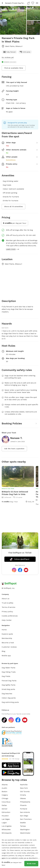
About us (5, 599)
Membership (7, 638)
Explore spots (7, 634)
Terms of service (8, 607)
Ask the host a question (14, 449)
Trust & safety (7, 603)
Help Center (7, 620)
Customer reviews (9, 647)
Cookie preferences (10, 616)
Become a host (8, 643)
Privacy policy (7, 612)
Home (4, 630)
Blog (3, 651)
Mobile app (6, 656)
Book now (31, 864)
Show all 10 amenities (13, 206)
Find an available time (14, 68)
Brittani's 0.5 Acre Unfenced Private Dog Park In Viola (15, 493)
